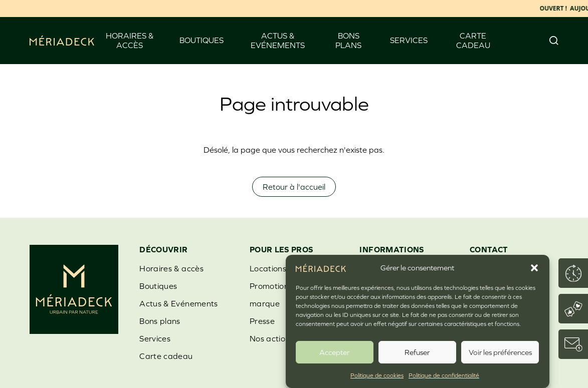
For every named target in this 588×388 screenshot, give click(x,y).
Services (409, 40)
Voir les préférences (500, 352)
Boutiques (202, 40)
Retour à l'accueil (294, 187)
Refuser (417, 352)
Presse (262, 321)
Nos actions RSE (280, 338)
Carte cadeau (473, 40)
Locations (268, 268)
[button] (534, 268)
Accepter (334, 352)
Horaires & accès (130, 40)
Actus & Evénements (278, 40)
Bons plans (348, 40)
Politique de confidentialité (444, 375)
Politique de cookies (377, 375)
